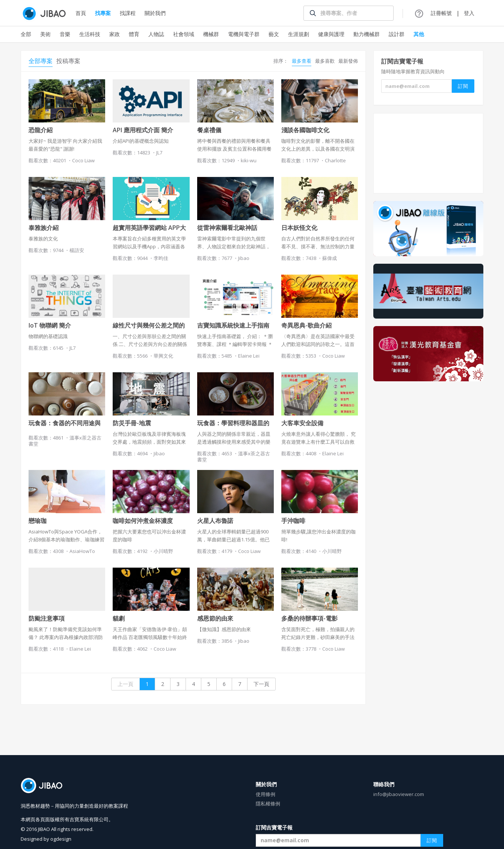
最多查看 (302, 61)
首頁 (81, 13)
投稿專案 (68, 61)
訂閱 (432, 840)
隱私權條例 (268, 804)
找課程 (128, 13)
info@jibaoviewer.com (399, 794)
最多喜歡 (325, 61)
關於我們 (155, 13)
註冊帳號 (441, 13)
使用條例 (266, 794)
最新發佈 (348, 61)
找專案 (103, 13)
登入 (469, 13)
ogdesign (61, 839)
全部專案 (41, 61)
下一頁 (261, 684)
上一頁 (125, 684)
